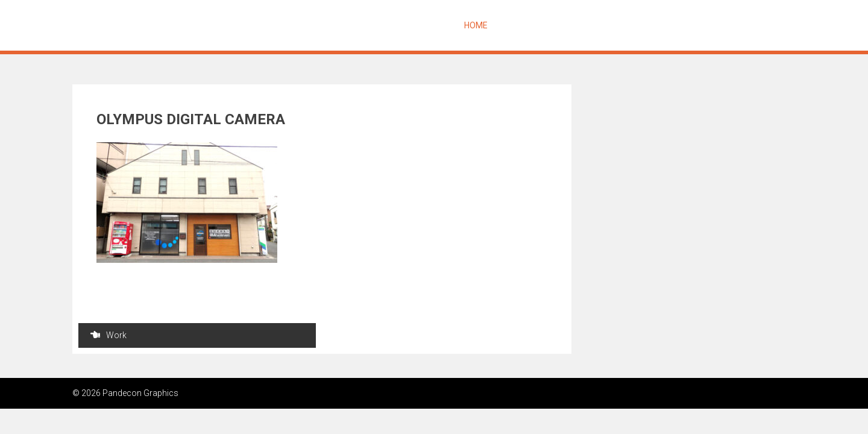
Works (636, 25)
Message (519, 25)
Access (773, 25)
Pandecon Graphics (149, 25)
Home (476, 25)
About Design (580, 25)
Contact (726, 25)
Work (108, 335)
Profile (678, 25)
